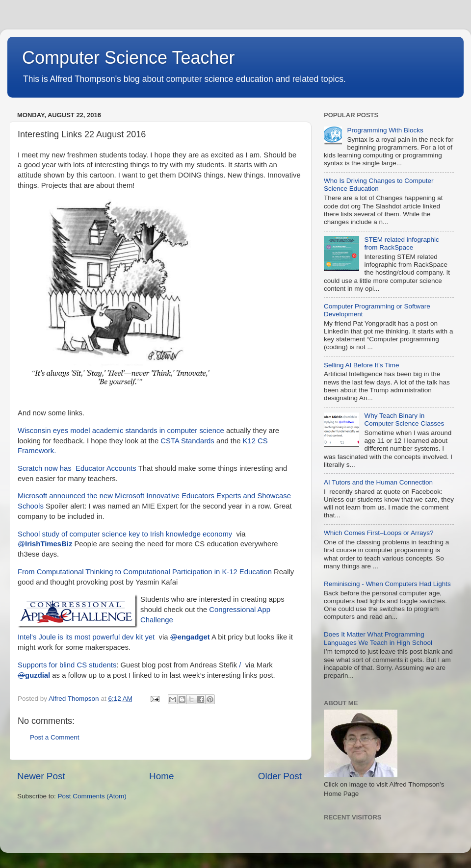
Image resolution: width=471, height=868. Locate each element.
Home (161, 776)
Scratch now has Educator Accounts (77, 468)
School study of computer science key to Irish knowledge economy (125, 534)
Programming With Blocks (385, 130)
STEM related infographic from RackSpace (401, 243)
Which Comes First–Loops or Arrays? (379, 533)
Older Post (280, 776)
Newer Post (41, 776)
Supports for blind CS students (67, 665)
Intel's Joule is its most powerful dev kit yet (86, 637)
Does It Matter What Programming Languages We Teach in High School (378, 638)
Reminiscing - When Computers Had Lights (387, 584)
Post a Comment (55, 737)
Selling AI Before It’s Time (362, 365)
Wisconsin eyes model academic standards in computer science (121, 431)
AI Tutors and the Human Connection (378, 482)
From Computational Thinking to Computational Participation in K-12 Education (145, 572)
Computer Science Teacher (129, 58)
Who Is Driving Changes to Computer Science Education (379, 185)
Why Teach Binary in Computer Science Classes (404, 420)
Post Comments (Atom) (92, 796)
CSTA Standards (187, 441)
